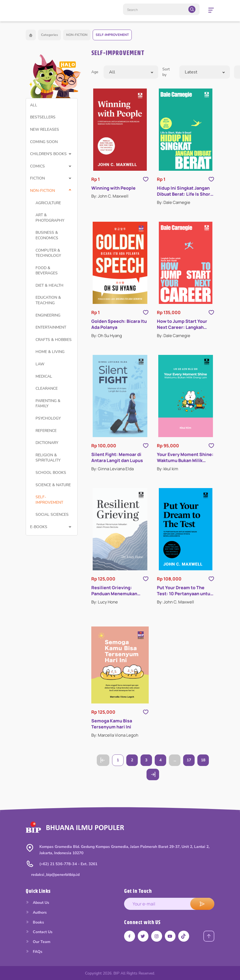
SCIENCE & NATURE (53, 485)
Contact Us (39, 932)
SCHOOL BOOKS (51, 473)
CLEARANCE (47, 388)
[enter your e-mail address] (169, 904)
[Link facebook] (130, 936)
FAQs (34, 952)
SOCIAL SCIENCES (52, 515)
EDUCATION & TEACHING (48, 300)
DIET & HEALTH (49, 285)
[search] (192, 9)
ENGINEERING (48, 315)
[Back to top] (209, 936)
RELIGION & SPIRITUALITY (48, 458)
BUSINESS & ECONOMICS (47, 235)
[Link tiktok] (184, 936)
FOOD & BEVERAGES (47, 271)
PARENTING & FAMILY (48, 404)
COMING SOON (44, 142)
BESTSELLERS (43, 117)
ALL (34, 105)
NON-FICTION (77, 35)
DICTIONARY (47, 443)
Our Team (38, 942)
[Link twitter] (143, 936)
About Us (37, 903)
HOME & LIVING (50, 352)
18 (203, 760)
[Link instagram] (157, 936)
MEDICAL (44, 376)
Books (35, 922)
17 (189, 760)
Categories (49, 35)
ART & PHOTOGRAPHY (50, 218)
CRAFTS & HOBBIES (54, 340)
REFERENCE (46, 431)
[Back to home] (31, 35)
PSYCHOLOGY (48, 418)
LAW (40, 364)
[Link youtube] (171, 936)
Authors (36, 912)
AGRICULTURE (48, 203)
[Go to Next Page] (153, 774)
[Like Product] (146, 179)
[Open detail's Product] (120, 130)
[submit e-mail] (202, 904)
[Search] (161, 9)
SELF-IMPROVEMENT (112, 35)
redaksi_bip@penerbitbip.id (55, 875)
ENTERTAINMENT (51, 327)
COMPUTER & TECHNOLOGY (48, 253)
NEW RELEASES (45, 129)
